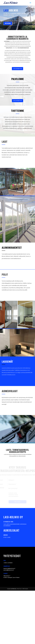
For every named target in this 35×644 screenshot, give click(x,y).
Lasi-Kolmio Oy (13, 589)
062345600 (8, 23)
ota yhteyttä (17, 69)
